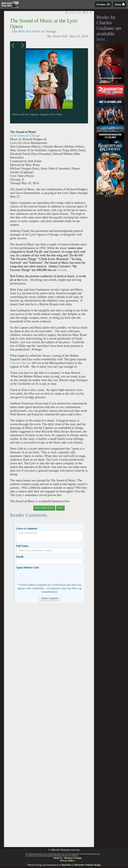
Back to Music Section (44, 508)
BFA (114, 196)
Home (120, 4)
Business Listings (73, 858)
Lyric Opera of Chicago (25, 135)
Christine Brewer (21, 363)
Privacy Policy (67, 861)
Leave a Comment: (27, 528)
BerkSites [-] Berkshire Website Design (81, 865)
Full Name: (22, 546)
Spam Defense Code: (28, 567)
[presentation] (42, 576)
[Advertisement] (49, 727)
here (101, 39)
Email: (20, 557)
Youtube (62, 270)
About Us (58, 858)
